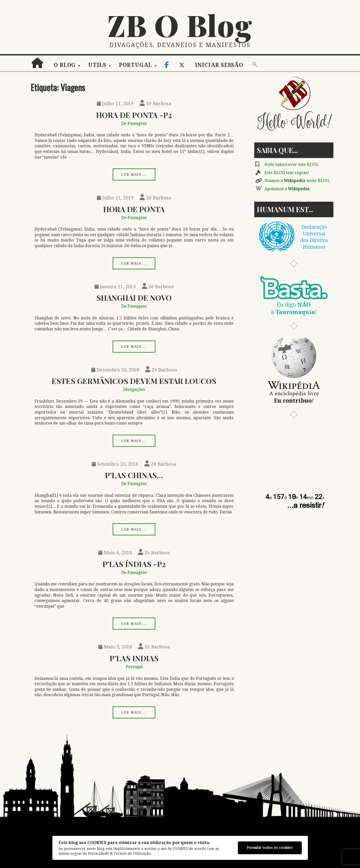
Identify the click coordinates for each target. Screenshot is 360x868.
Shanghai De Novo (134, 298)
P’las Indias (134, 658)
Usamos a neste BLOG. (297, 181)
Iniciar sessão (219, 65)
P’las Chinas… (134, 475)
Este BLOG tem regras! (287, 173)
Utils (97, 65)
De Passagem (134, 123)
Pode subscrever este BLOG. (292, 165)
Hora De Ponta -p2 (134, 115)
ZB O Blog (180, 25)
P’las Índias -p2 (134, 564)
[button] (255, 65)
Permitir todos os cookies (270, 848)
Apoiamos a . (287, 189)
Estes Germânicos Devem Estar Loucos (134, 381)
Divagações (134, 389)
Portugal (135, 65)
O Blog (65, 65)
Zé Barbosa (155, 104)
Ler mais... (134, 175)
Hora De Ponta (134, 209)
